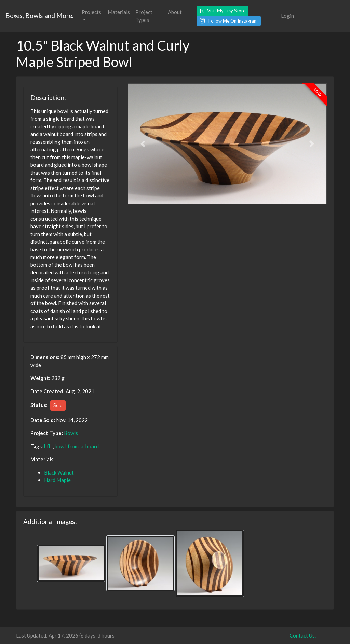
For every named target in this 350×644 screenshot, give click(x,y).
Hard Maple (57, 480)
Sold (58, 405)
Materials (119, 12)
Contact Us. (303, 635)
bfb (48, 446)
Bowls (71, 433)
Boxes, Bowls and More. (39, 16)
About (175, 12)
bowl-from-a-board (77, 446)
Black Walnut (59, 472)
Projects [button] (91, 12)
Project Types (144, 16)
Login (287, 16)
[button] (223, 11)
